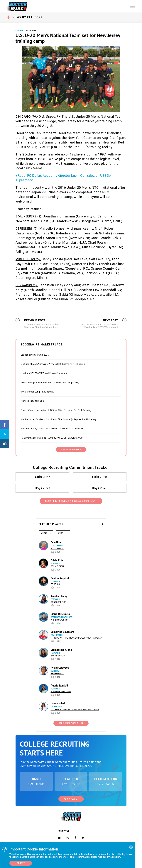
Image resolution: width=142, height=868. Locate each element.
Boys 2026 (100, 488)
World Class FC (59, 620)
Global (19, 31)
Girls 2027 (42, 477)
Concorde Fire (58, 602)
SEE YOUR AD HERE (71, 450)
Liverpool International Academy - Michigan (75, 709)
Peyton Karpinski (60, 578)
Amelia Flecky (59, 596)
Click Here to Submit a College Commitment (71, 501)
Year (60, 533)
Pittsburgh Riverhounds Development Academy (77, 638)
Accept (21, 863)
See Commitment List (71, 723)
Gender (44, 533)
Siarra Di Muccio (60, 614)
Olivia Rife (57, 560)
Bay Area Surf (58, 656)
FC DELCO (55, 584)
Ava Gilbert (57, 542)
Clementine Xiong (61, 650)
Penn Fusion (57, 566)
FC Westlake (57, 548)
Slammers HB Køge (61, 692)
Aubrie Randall (59, 685)
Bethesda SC (57, 674)
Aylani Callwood (60, 668)
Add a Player (71, 799)
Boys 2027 (42, 488)
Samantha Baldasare (62, 632)
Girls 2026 (100, 477)
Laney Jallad (58, 703)
